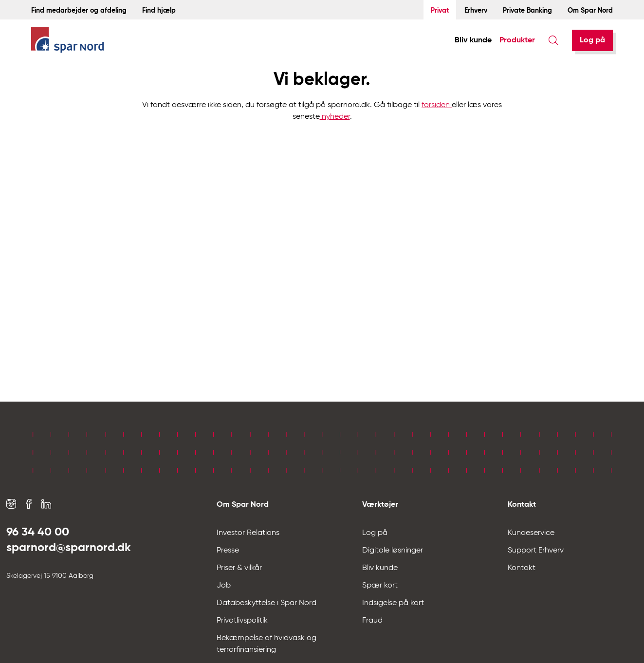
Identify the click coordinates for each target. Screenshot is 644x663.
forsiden (437, 105)
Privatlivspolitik (242, 621)
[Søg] (553, 40)
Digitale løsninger (393, 551)
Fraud (372, 621)
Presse (228, 551)
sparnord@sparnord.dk (69, 548)
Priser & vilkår (239, 568)
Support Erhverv (536, 551)
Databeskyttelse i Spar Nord (267, 603)
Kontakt (522, 568)
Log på (592, 40)
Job (224, 586)
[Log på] (592, 40)
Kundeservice (531, 533)
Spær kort (380, 586)
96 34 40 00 (38, 532)
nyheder (335, 117)
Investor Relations (248, 533)
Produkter (517, 40)
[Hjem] (68, 41)
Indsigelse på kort (393, 603)
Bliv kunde (473, 40)
